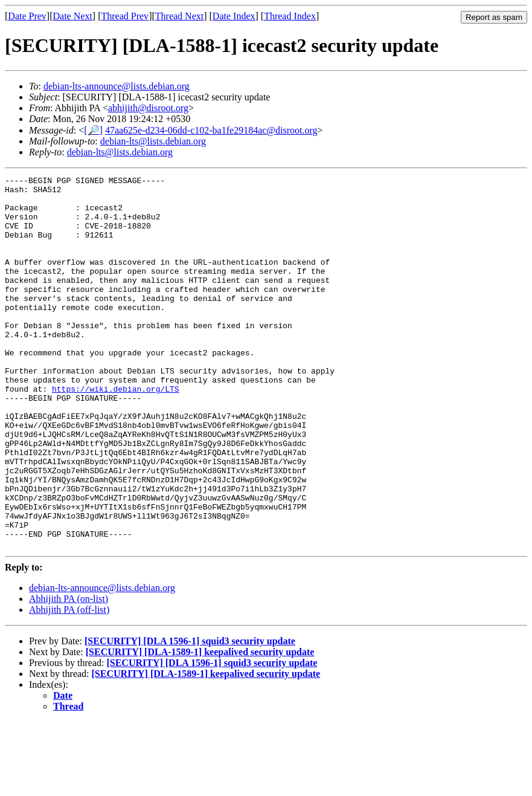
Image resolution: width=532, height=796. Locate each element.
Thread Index (290, 16)
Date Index (234, 16)
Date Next (73, 16)
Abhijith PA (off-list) (69, 684)
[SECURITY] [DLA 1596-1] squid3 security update (190, 715)
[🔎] (93, 130)
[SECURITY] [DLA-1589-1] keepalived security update (200, 726)
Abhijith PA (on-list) (69, 673)
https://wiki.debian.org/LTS (116, 432)
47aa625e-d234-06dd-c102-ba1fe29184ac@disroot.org (211, 130)
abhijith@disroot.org (148, 108)
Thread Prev (125, 16)
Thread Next (179, 16)
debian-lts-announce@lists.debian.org (117, 86)
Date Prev (27, 16)
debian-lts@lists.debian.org (153, 141)
